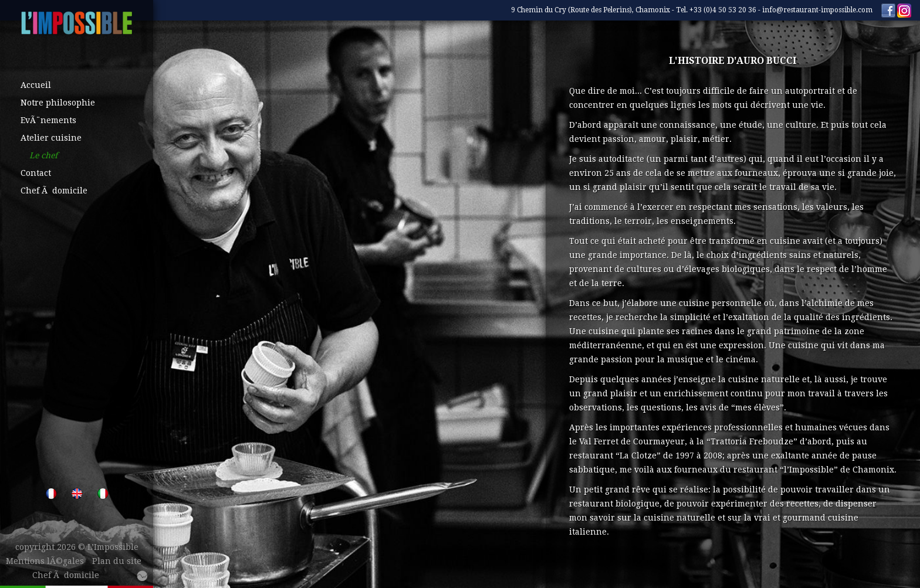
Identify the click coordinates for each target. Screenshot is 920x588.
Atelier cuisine (51, 138)
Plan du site (117, 561)
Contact (36, 173)
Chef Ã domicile (54, 191)
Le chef (43, 155)
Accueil (36, 85)
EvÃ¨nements (48, 120)
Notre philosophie (58, 103)
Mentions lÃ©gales (45, 561)
